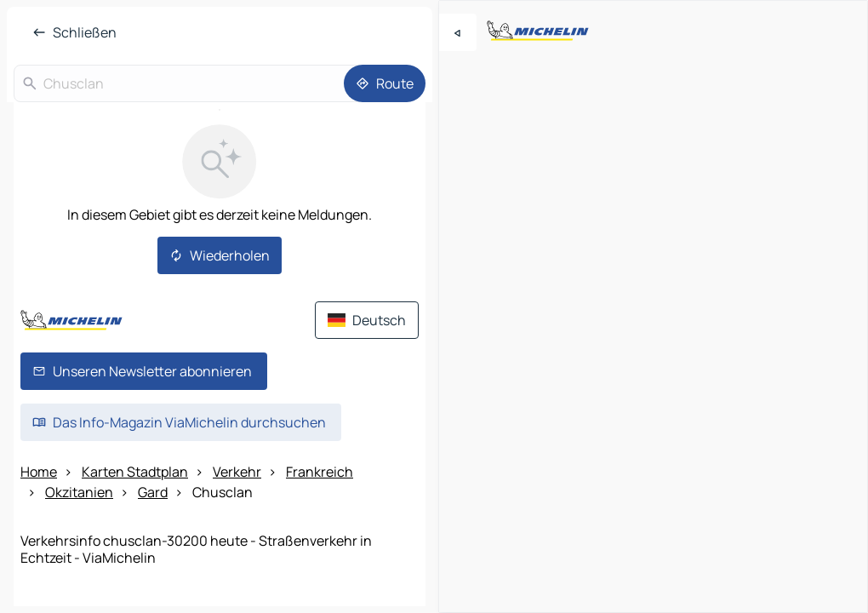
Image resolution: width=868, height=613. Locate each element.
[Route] (385, 83)
